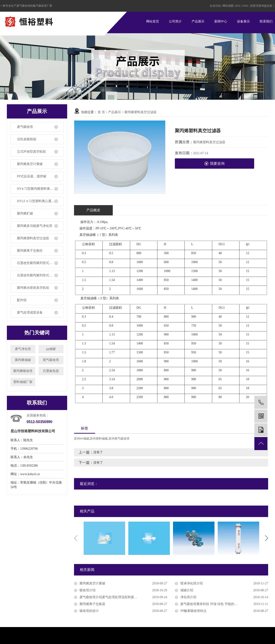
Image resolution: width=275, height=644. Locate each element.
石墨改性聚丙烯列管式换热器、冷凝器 (40, 263)
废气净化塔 (23, 349)
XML (245, 6)
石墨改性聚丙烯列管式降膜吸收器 (40, 275)
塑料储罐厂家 (23, 382)
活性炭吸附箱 (27, 139)
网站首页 (153, 21)
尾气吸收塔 (51, 360)
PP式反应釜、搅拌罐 (32, 176)
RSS (238, 6)
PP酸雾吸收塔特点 (193, 611)
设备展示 (243, 21)
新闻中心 (221, 21)
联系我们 (266, 21)
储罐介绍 (187, 590)
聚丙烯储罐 (23, 360)
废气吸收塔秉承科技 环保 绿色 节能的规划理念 (214, 604)
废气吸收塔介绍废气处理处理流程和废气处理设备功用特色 (121, 597)
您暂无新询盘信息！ (263, 6)
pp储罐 (51, 349)
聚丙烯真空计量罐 (30, 164)
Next (267, 538)
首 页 (101, 112)
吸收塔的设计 (89, 611)
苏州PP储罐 (82, 439)
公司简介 (175, 21)
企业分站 (215, 6)
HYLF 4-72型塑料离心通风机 (37, 201)
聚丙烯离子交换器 (92, 604)
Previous (76, 538)
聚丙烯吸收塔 (23, 371)
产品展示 (198, 21)
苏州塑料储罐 (99, 439)
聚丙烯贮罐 (25, 213)
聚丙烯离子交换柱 (30, 251)
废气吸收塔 (25, 127)
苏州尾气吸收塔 (119, 439)
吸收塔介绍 (88, 590)
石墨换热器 (51, 371)
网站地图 (228, 6)
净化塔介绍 (188, 597)
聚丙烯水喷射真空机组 (33, 288)
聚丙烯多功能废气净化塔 (35, 226)
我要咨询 (214, 164)
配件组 (22, 300)
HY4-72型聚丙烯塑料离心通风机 (40, 189)
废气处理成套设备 (30, 312)
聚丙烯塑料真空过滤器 (33, 238)
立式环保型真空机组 (31, 152)
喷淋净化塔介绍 (192, 583)
